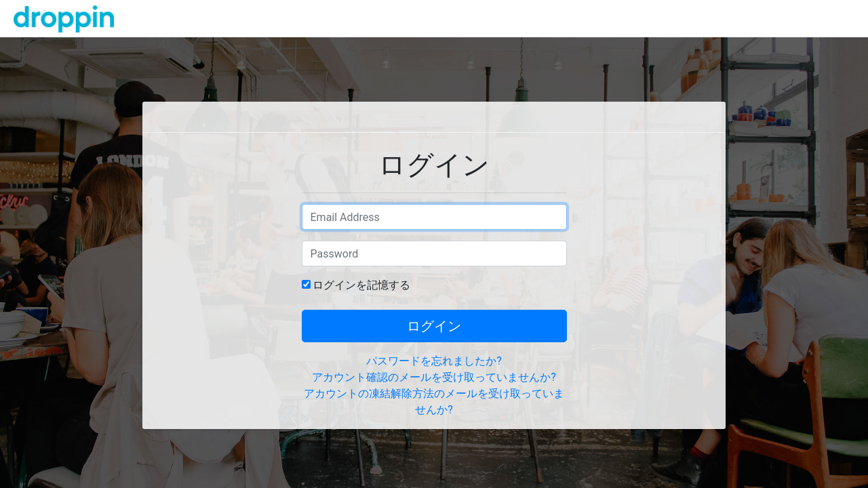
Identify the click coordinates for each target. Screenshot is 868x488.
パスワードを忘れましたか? (434, 361)
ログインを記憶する (361, 285)
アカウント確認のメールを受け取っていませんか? (434, 377)
